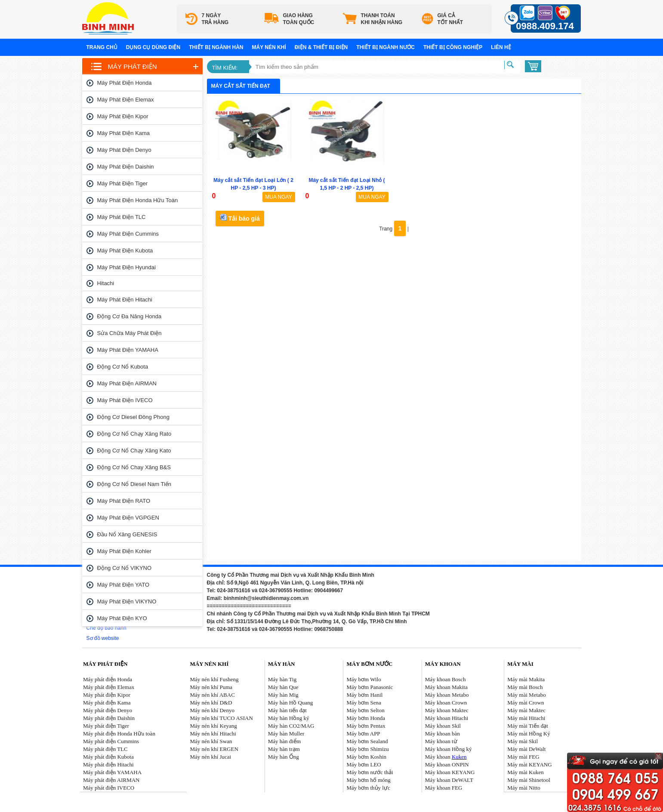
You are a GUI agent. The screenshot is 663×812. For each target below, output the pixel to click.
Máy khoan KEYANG (450, 772)
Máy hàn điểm (284, 741)
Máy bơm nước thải (370, 772)
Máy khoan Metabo (447, 695)
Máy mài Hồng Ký (529, 734)
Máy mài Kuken (525, 772)
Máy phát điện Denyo (124, 150)
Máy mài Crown (526, 703)
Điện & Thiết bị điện (321, 47)
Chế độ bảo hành (106, 628)
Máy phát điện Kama (124, 133)
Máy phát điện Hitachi (125, 300)
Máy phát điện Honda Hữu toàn (138, 200)
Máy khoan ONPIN (447, 764)
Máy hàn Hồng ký (289, 718)
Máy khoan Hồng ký (449, 749)
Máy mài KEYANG (529, 764)
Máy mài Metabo (527, 695)
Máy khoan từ (441, 741)
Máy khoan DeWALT (449, 780)
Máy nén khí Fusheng (214, 679)
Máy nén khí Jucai (210, 757)
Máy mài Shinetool (529, 780)
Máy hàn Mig (283, 695)
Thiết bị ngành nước (385, 47)
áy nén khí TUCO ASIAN (224, 718)
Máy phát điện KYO (122, 618)
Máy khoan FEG (444, 788)
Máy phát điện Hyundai (126, 267)
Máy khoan (446, 757)
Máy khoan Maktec (447, 710)
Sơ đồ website (103, 638)
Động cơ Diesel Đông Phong (133, 417)
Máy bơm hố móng (369, 780)
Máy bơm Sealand (367, 741)
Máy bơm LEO (364, 764)
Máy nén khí (269, 47)
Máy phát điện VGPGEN (128, 518)
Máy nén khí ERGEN (214, 749)
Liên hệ (501, 47)
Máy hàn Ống (284, 757)
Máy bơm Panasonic (370, 687)
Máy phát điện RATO (124, 501)
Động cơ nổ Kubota (123, 367)
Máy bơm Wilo (364, 679)
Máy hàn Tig (282, 679)
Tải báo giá (240, 218)
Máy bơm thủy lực (369, 788)
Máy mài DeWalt (526, 749)
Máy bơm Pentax (366, 726)
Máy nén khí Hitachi (213, 734)
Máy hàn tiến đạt (287, 710)
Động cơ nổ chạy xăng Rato (134, 434)
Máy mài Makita (526, 679)
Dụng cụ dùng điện (153, 47)
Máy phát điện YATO (123, 585)
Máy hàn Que (283, 687)
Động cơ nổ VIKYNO (125, 568)
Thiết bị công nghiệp (453, 47)
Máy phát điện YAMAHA (128, 350)
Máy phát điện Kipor (123, 116)
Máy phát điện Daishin (126, 167)
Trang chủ (102, 47)
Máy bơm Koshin (367, 757)
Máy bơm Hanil (365, 695)
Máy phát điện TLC (122, 217)
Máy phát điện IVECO (125, 400)
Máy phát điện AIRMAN (127, 383)
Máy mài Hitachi (526, 718)
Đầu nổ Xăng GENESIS (127, 534)
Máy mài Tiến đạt (528, 726)
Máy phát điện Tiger (123, 183)
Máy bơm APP (364, 734)
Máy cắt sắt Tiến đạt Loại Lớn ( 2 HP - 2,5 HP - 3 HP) (253, 184)
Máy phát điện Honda (125, 83)
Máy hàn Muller (286, 734)
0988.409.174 (545, 26)
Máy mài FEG (523, 757)
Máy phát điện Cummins (128, 234)
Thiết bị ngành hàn (216, 47)
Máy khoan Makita (446, 687)
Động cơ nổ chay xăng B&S (134, 467)
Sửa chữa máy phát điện (130, 333)
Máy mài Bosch (525, 687)
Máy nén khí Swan (211, 741)
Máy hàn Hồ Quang (290, 703)
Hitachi (106, 283)
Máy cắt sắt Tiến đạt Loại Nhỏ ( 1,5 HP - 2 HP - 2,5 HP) (347, 184)
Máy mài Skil (523, 741)
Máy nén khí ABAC (212, 695)
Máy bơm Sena (364, 703)
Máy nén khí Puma (211, 687)
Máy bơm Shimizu (368, 749)
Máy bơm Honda (366, 718)
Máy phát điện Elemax (126, 100)
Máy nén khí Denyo (212, 710)
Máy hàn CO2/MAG (291, 726)
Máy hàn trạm (284, 749)
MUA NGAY (278, 197)
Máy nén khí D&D (211, 703)
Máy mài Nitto (524, 788)
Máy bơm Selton (366, 710)
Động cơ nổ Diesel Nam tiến (134, 484)
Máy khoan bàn (443, 734)
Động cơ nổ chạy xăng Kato (134, 451)
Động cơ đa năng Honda (130, 316)
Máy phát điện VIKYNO (127, 601)
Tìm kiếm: (225, 68)
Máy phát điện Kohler (124, 551)
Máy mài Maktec (526, 710)
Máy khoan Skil (443, 726)
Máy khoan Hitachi (447, 718)
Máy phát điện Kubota (125, 251)
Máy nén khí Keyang (213, 726)
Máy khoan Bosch (446, 679)
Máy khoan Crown (446, 703)
